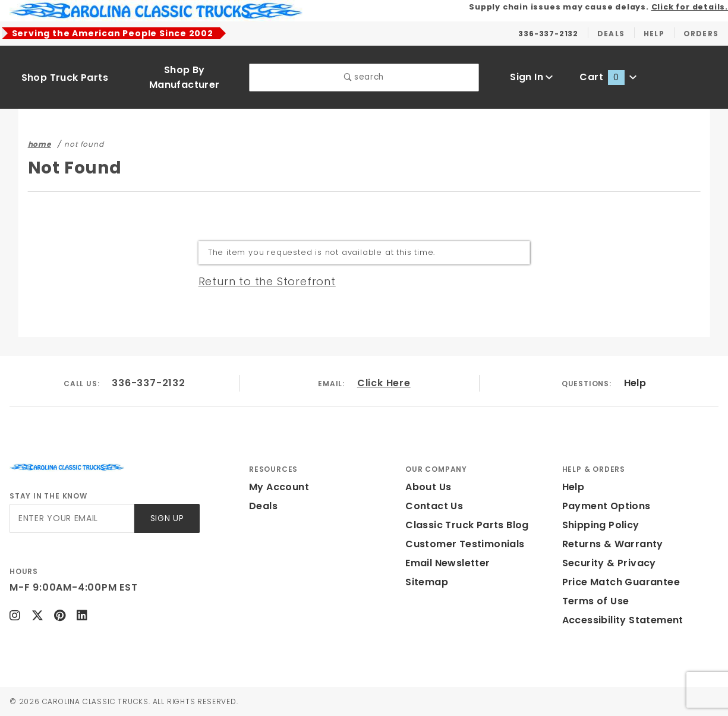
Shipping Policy (601, 525)
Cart (608, 77)
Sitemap (427, 582)
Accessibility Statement (623, 620)
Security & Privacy (609, 563)
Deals (263, 506)
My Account (279, 487)
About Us (428, 487)
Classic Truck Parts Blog (467, 525)
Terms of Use (596, 601)
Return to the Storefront (267, 281)
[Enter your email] (72, 518)
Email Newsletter (447, 563)
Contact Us (434, 506)
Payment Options (606, 506)
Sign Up (167, 518)
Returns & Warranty (613, 544)
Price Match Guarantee (621, 582)
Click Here (384, 383)
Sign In (532, 77)
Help (635, 383)
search (364, 77)
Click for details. (690, 7)
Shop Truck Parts (65, 78)
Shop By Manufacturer (185, 77)
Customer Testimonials (465, 544)
